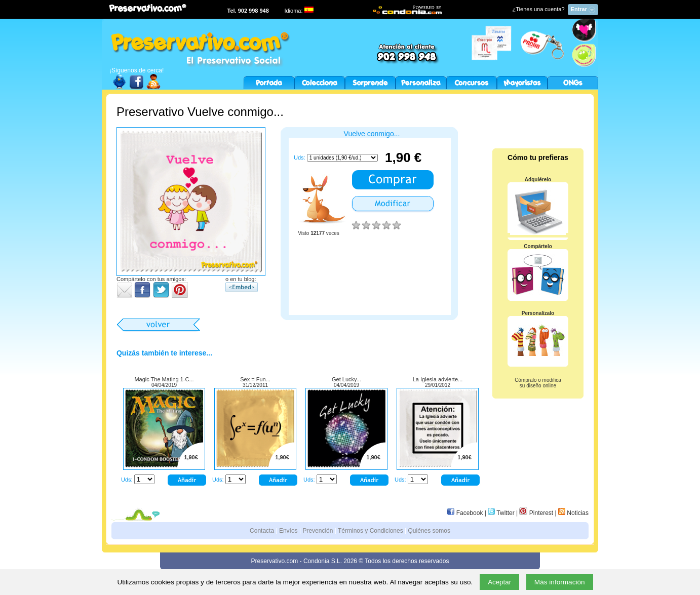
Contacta (262, 531)
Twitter (501, 513)
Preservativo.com (275, 561)
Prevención (318, 531)
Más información (560, 582)
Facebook (465, 513)
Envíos (288, 531)
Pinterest (536, 513)
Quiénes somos (429, 531)
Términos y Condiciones (371, 531)
